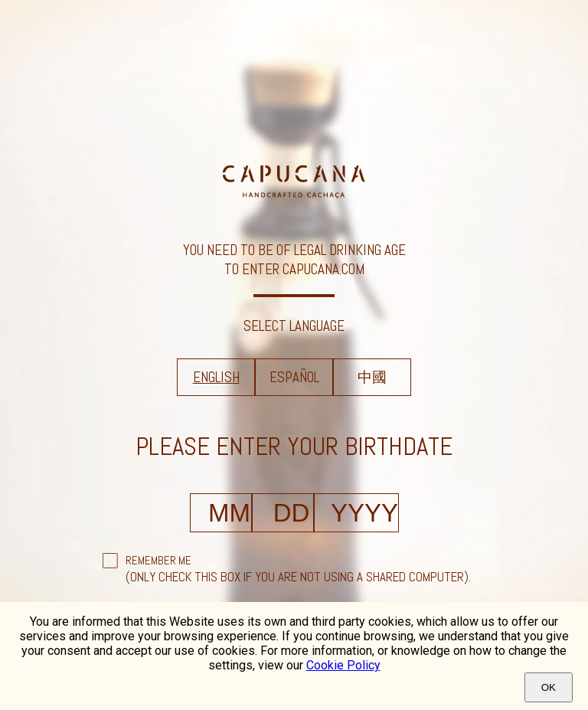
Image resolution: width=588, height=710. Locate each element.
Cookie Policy (343, 665)
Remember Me (158, 560)
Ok (549, 687)
